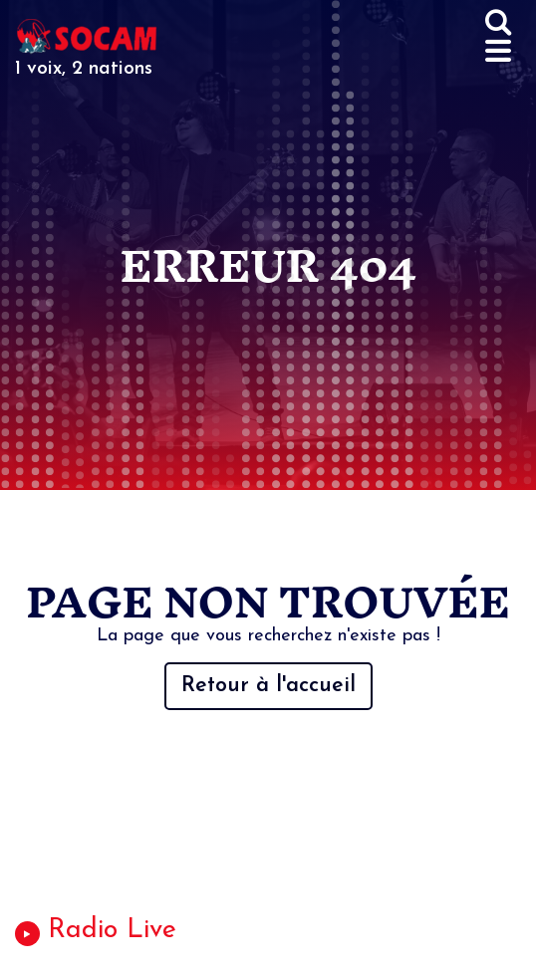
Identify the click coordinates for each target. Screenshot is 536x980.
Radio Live (112, 931)
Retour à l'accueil (268, 686)
